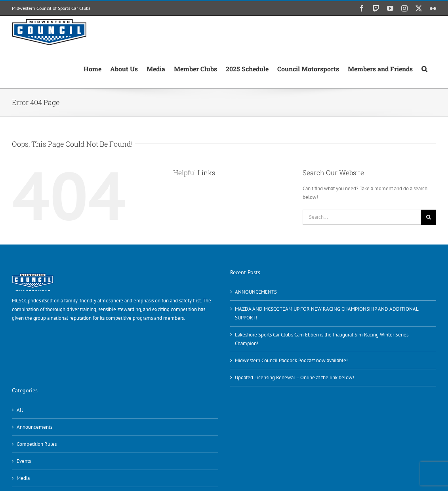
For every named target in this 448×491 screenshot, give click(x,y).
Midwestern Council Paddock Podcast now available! (291, 360)
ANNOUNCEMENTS (256, 292)
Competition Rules (37, 444)
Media (23, 478)
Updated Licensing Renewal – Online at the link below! (295, 377)
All (20, 410)
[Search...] (362, 217)
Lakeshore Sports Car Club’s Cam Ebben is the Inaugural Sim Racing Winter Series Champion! (322, 339)
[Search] (429, 217)
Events (24, 461)
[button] (424, 68)
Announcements (34, 427)
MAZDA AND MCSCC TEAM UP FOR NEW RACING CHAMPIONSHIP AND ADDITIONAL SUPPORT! (327, 313)
